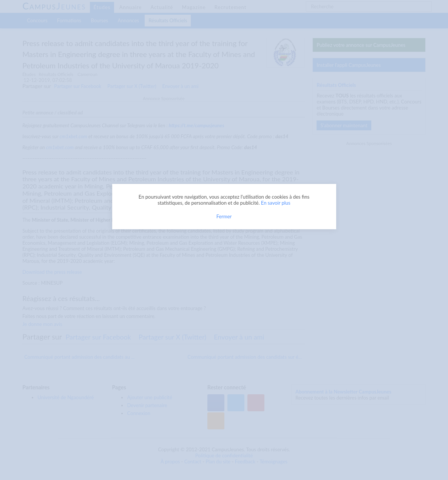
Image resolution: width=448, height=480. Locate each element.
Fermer (224, 216)
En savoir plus (276, 203)
